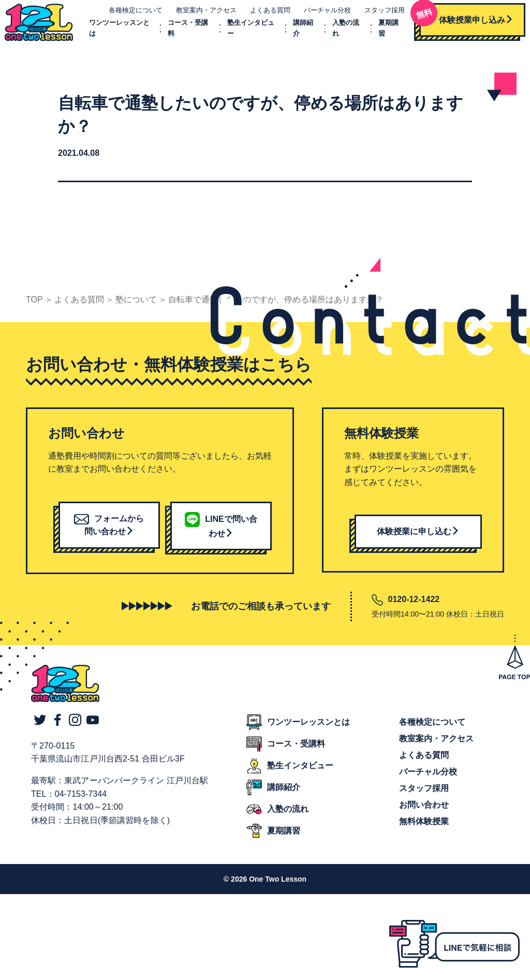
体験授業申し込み (460, 20)
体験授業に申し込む (418, 540)
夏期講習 (284, 839)
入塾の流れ (288, 817)
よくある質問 (263, 14)
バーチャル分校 (321, 14)
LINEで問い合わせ (221, 535)
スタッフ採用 (378, 14)
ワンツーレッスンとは (308, 730)
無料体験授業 (424, 830)
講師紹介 (284, 795)
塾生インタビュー (300, 774)
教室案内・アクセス (200, 14)
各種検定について (129, 14)
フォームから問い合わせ (109, 533)
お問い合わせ (424, 813)
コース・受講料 (296, 752)
